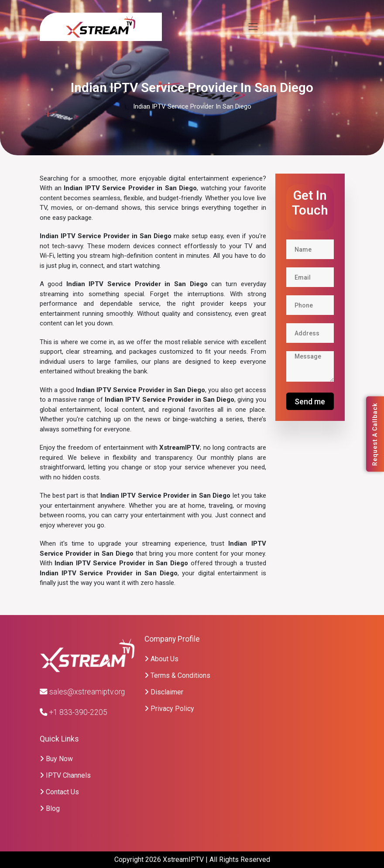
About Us (161, 659)
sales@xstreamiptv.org (82, 692)
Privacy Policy (169, 709)
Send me (310, 402)
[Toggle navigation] (253, 27)
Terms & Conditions (177, 675)
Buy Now (56, 759)
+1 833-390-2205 (74, 712)
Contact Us (59, 792)
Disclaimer (164, 692)
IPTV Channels (65, 775)
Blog (50, 808)
